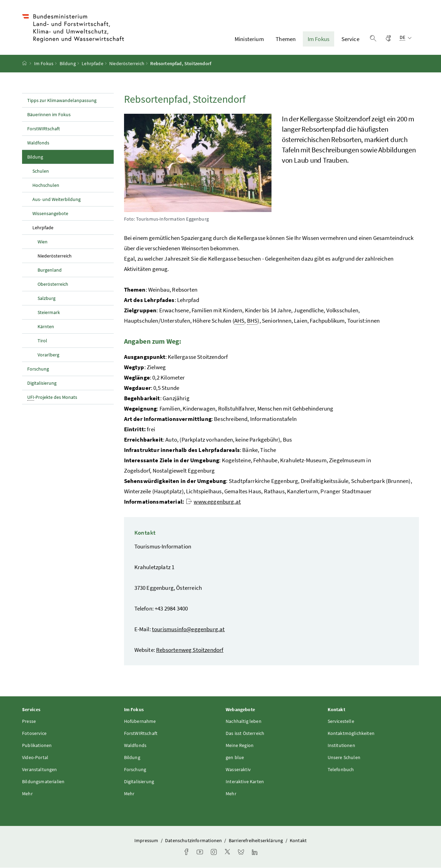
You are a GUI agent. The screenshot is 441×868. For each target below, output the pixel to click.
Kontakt (298, 841)
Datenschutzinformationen (194, 841)
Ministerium (249, 39)
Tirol (42, 341)
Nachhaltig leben (244, 721)
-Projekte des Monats (52, 397)
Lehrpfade (93, 64)
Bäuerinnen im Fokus (49, 114)
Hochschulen (46, 185)
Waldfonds (38, 143)
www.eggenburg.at (213, 502)
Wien (43, 242)
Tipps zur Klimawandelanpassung (62, 100)
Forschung (38, 369)
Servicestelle (341, 721)
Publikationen (37, 746)
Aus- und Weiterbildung (57, 199)
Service (350, 39)
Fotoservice (34, 734)
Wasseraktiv (238, 770)
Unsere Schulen (344, 758)
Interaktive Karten (245, 782)
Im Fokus (319, 39)
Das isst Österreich (245, 734)
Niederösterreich (127, 64)
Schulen (41, 171)
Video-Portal (35, 758)
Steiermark (49, 312)
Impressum (147, 841)
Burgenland (50, 270)
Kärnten (46, 326)
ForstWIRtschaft (44, 129)
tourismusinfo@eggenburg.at (188, 629)
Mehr (27, 794)
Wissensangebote (50, 213)
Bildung (68, 64)
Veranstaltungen (40, 770)
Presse (29, 721)
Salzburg (47, 298)
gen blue (235, 758)
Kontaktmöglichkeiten (351, 734)
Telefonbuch (341, 770)
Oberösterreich (53, 284)
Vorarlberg (48, 355)
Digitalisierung (42, 383)
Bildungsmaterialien (43, 782)
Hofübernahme (140, 721)
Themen (286, 39)
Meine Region (240, 746)
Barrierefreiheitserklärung (257, 841)
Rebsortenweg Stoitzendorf (190, 650)
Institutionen (341, 746)
